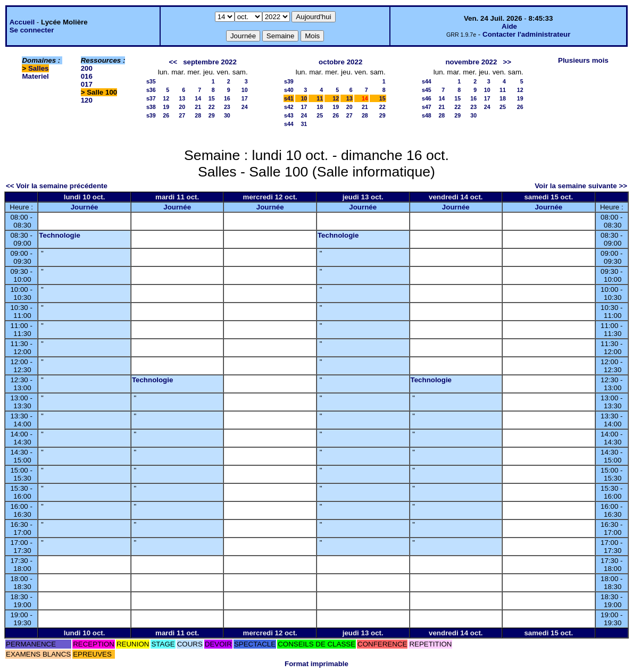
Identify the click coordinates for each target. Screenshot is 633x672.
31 (304, 124)
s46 (427, 98)
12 (166, 98)
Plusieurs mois (583, 60)
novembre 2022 (471, 62)
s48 (427, 115)
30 (227, 115)
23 (227, 107)
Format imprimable (316, 664)
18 (320, 107)
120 (87, 100)
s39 (151, 115)
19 (166, 107)
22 (212, 107)
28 (198, 115)
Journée (85, 207)
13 (182, 98)
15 (212, 98)
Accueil (22, 22)
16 (227, 98)
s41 (289, 98)
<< (173, 62)
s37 (151, 98)
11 (320, 98)
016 (87, 76)
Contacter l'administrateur (526, 34)
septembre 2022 (210, 62)
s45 (427, 90)
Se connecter (32, 30)
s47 (427, 107)
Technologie (60, 235)
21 (198, 107)
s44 (289, 124)
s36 (151, 90)
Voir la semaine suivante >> (581, 186)
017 (87, 84)
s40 (289, 90)
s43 (289, 115)
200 (87, 68)
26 (166, 115)
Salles (39, 68)
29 (212, 115)
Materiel (35, 76)
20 (182, 107)
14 (198, 98)
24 (245, 107)
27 (182, 115)
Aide (509, 26)
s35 (151, 81)
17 (245, 98)
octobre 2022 (340, 62)
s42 (289, 107)
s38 (151, 107)
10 (245, 90)
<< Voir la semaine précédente (57, 186)
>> (507, 62)
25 (320, 115)
